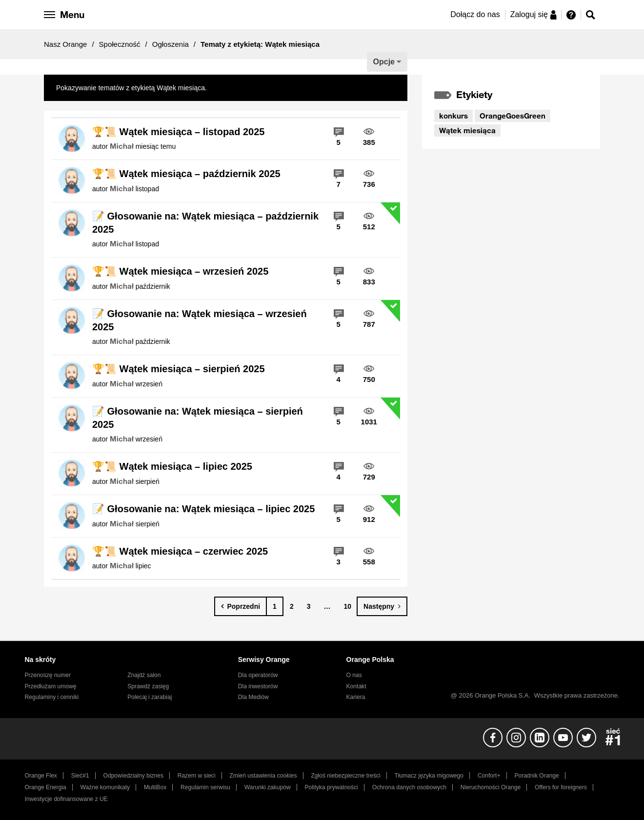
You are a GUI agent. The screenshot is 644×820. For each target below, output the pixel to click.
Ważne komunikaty (105, 787)
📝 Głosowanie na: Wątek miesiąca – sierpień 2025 (198, 418)
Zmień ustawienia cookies (263, 776)
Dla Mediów (253, 697)
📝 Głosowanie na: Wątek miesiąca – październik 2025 (205, 223)
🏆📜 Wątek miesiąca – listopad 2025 (179, 132)
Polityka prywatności (332, 787)
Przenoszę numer (48, 675)
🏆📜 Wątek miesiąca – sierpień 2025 (179, 369)
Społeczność (120, 44)
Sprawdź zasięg (148, 686)
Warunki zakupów (268, 787)
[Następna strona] (382, 606)
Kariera (356, 697)
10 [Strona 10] (348, 606)
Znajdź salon (144, 675)
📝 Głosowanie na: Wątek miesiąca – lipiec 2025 (203, 509)
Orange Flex (41, 776)
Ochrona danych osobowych (409, 787)
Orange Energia (46, 787)
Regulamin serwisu (205, 787)
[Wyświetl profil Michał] (122, 146)
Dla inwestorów (258, 686)
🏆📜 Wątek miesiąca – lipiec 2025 (172, 466)
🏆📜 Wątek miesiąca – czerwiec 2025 (180, 551)
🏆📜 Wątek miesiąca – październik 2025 (186, 174)
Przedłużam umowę (51, 686)
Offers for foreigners (561, 787)
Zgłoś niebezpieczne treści (346, 776)
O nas (354, 675)
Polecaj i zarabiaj (150, 697)
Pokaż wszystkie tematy (245, 88)
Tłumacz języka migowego (429, 776)
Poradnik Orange (536, 776)
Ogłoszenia (171, 44)
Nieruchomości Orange (491, 787)
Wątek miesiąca (467, 130)
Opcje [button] (384, 62)
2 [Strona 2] (292, 606)
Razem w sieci (197, 776)
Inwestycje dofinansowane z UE (66, 799)
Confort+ (489, 776)
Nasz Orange (65, 44)
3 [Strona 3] (309, 606)
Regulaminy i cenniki (52, 697)
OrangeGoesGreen (513, 116)
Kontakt (356, 686)
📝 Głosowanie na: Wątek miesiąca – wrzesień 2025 (200, 320)
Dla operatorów (258, 675)
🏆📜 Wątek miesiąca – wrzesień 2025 (180, 271)
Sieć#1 (80, 776)
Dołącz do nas (475, 14)
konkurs (453, 116)
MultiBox (155, 787)
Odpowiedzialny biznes (133, 776)
